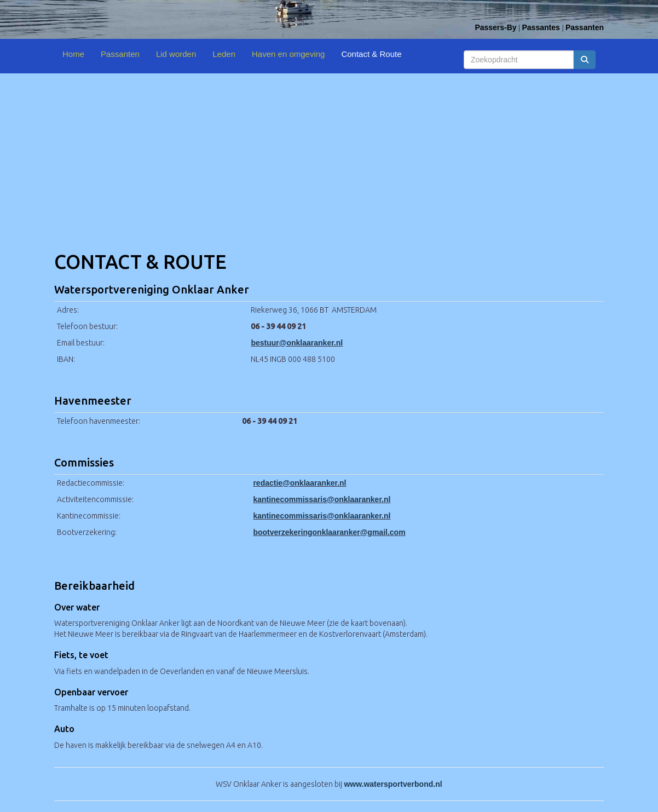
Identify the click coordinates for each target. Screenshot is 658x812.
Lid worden (176, 54)
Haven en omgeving (288, 54)
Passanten (585, 27)
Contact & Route (371, 54)
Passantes (542, 27)
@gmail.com (329, 532)
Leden (224, 54)
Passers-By (495, 27)
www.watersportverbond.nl (393, 784)
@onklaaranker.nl (297, 343)
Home (73, 54)
